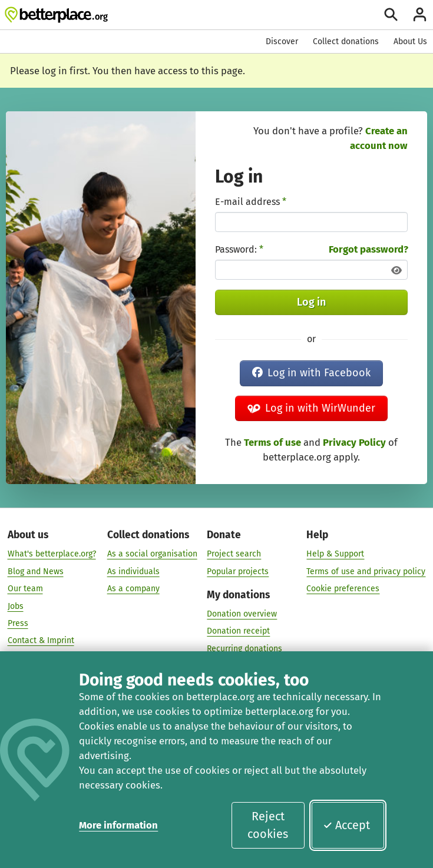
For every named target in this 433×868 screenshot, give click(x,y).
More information (118, 825)
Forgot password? (368, 249)
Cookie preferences (343, 589)
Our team (25, 589)
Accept (346, 825)
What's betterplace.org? (52, 554)
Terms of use (272, 442)
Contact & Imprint (41, 641)
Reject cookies (268, 825)
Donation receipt (238, 632)
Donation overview (242, 614)
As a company (133, 589)
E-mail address (251, 202)
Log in (311, 302)
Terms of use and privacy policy (366, 572)
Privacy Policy (354, 442)
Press (18, 624)
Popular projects (238, 572)
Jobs (16, 606)
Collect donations (346, 42)
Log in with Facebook (311, 373)
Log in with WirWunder (311, 408)
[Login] (420, 14)
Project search (234, 554)
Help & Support (335, 554)
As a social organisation (152, 554)
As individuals (133, 572)
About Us (410, 42)
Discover (282, 42)
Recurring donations (244, 649)
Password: (239, 249)
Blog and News (36, 572)
